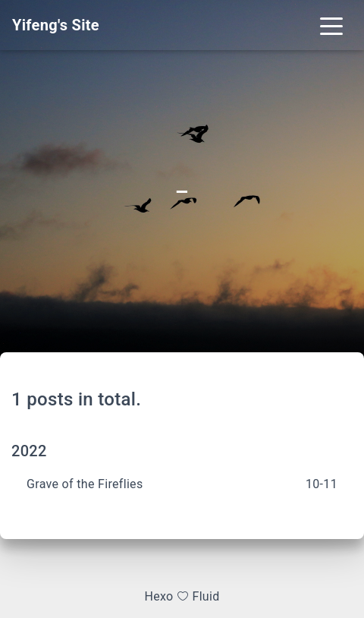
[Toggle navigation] (331, 25)
